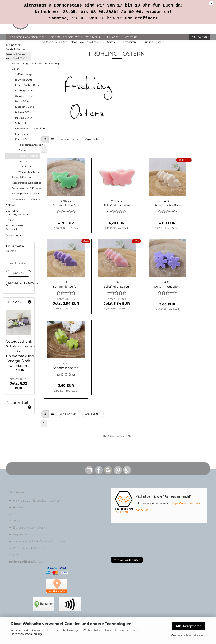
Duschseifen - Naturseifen (27, 129)
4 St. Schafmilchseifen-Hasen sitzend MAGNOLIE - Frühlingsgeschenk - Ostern (117, 284)
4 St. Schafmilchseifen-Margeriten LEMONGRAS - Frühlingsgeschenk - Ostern (66, 365)
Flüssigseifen (23, 134)
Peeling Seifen (24, 118)
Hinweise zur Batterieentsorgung (38, 500)
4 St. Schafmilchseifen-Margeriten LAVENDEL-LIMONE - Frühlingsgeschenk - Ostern (167, 284)
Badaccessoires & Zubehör (26, 188)
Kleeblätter (25, 167)
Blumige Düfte (24, 80)
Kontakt (19, 507)
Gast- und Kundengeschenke (18, 212)
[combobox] (69, 139)
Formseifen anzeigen (29, 145)
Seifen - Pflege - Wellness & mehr (75, 37)
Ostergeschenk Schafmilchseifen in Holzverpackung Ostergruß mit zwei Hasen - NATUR (20, 356)
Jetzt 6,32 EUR (19, 384)
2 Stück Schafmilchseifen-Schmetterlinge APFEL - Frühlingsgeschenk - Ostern (66, 203)
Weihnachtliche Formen (29, 172)
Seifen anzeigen (25, 74)
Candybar (199, 37)
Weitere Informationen (188, 635)
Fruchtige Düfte (24, 91)
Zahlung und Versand (29, 548)
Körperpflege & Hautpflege (26, 183)
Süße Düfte (22, 123)
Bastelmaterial (15, 235)
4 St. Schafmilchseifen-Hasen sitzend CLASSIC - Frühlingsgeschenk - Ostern (167, 203)
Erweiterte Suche (20, 283)
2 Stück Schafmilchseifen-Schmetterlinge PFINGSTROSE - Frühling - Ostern (117, 203)
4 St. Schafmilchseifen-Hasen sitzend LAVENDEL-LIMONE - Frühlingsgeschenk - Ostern (66, 284)
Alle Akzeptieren (189, 626)
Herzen (23, 161)
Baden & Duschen (22, 177)
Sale (16, 514)
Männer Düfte (23, 112)
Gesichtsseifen (24, 96)
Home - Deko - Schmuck (15, 227)
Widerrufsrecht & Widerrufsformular (40, 541)
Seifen (16, 69)
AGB (16, 521)
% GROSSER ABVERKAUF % (27, 37)
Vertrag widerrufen (127, 560)
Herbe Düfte (22, 101)
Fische (22, 150)
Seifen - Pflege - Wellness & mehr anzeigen (26, 64)
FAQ (16, 555)
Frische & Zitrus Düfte (27, 85)
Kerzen (10, 220)
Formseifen (22, 139)
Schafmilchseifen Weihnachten (26, 199)
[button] (45, 139)
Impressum (22, 534)
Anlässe (113, 37)
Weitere (131, 37)
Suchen (19, 273)
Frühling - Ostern (28, 156)
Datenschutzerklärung (26, 634)
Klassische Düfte (25, 107)
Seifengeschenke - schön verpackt (26, 194)
